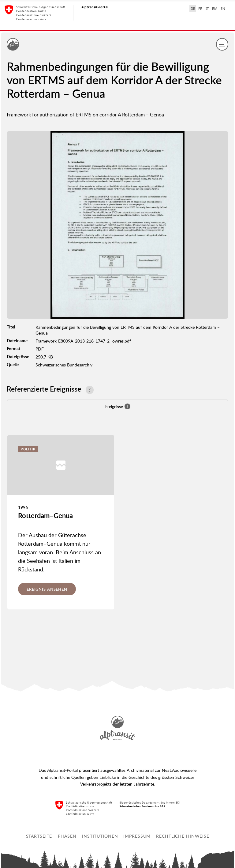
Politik (28, 449)
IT (207, 8)
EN (223, 8)
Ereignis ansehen (47, 589)
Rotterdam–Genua (45, 515)
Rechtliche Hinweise (183, 836)
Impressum (137, 836)
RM (215, 8)
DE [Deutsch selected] (193, 8)
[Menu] (222, 44)
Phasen (67, 836)
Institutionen (100, 836)
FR (200, 8)
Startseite (39, 836)
